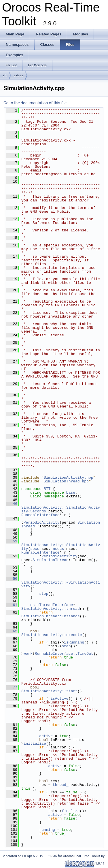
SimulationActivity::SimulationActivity (61, 509)
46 (12, 504)
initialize (35, 744)
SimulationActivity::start (49, 691)
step (66, 646)
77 (12, 687)
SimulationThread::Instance (51, 616)
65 (12, 631)
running (47, 830)
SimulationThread (51, 560)
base (71, 493)
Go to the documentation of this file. (36, 103)
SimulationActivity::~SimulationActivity (61, 584)
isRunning (74, 642)
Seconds (38, 511)
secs (35, 549)
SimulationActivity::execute (52, 635)
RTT (47, 489)
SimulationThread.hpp (66, 481)
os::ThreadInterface (52, 605)
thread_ (61, 785)
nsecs (58, 549)
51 (12, 541)
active (46, 736)
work (28, 654)
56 (12, 579)
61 (12, 605)
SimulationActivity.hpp (69, 478)
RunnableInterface (40, 515)
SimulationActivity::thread (51, 609)
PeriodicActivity (42, 522)
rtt (5, 75)
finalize (71, 811)
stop (44, 594)
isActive (59, 699)
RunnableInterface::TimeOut (64, 654)
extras (18, 75)
